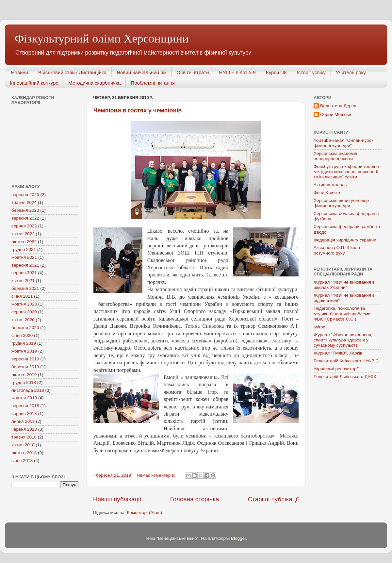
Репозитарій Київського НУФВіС (346, 361)
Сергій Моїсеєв (336, 115)
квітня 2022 (23, 234)
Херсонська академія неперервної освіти (335, 156)
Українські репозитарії (336, 369)
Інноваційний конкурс (34, 83)
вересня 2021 (25, 265)
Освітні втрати (193, 72)
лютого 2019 (24, 375)
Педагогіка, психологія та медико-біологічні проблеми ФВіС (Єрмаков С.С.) (342, 314)
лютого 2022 (24, 242)
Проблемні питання (153, 83)
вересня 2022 (25, 218)
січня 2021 (22, 296)
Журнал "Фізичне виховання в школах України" (344, 285)
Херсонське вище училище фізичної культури (341, 203)
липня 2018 (23, 421)
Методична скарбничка (94, 83)
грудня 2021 (24, 249)
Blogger (238, 538)
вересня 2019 (25, 359)
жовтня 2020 (24, 304)
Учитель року (351, 72)
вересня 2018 (25, 406)
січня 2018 (22, 461)
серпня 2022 (24, 226)
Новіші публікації (117, 499)
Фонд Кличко (327, 193)
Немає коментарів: (157, 475)
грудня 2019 (24, 343)
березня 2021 (25, 288)
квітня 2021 (23, 281)
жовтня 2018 (24, 398)
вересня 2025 (25, 195)
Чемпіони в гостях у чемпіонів (138, 110)
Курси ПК (276, 72)
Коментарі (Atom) (144, 513)
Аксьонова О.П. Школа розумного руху (337, 250)
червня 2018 (24, 429)
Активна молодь (330, 185)
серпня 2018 (24, 414)
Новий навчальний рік (141, 72)
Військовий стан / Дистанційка (72, 72)
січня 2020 (22, 335)
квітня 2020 (23, 320)
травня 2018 (24, 437)
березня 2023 (25, 210)
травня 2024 (24, 202)
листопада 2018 (28, 390)
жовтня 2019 (24, 351)
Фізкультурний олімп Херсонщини (102, 39)
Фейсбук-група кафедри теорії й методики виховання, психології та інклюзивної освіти (346, 172)
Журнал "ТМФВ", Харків (338, 353)
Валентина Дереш (339, 106)
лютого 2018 (24, 453)
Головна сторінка (195, 499)
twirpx (319, 327)
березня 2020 (25, 328)
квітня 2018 (23, 445)
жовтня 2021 (24, 257)
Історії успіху (311, 72)
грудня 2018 (24, 382)
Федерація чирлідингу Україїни (345, 240)
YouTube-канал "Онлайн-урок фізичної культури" (343, 143)
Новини (20, 72)
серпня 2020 (24, 312)
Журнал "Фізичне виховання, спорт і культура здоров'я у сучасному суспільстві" (343, 340)
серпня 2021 (24, 273)
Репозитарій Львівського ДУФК (345, 377)
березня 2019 (25, 367)
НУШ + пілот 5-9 (237, 72)
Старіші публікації (273, 499)
